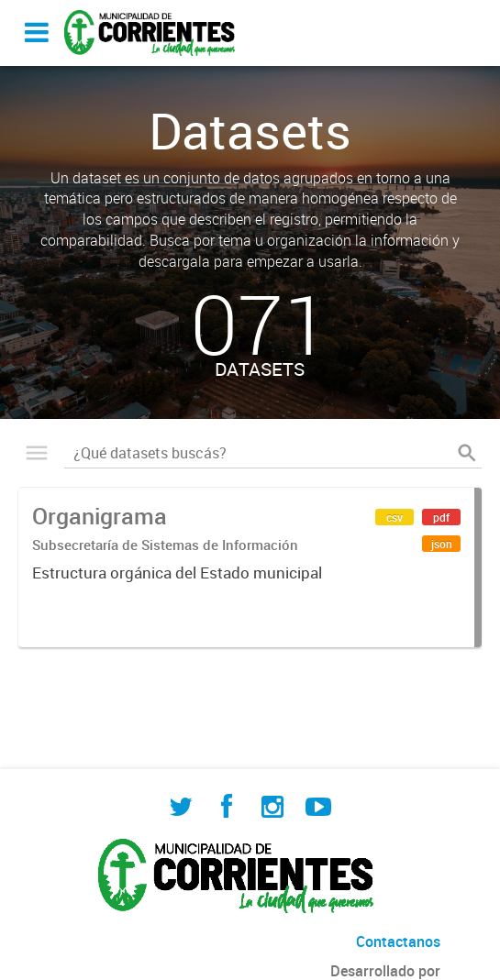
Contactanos (398, 941)
